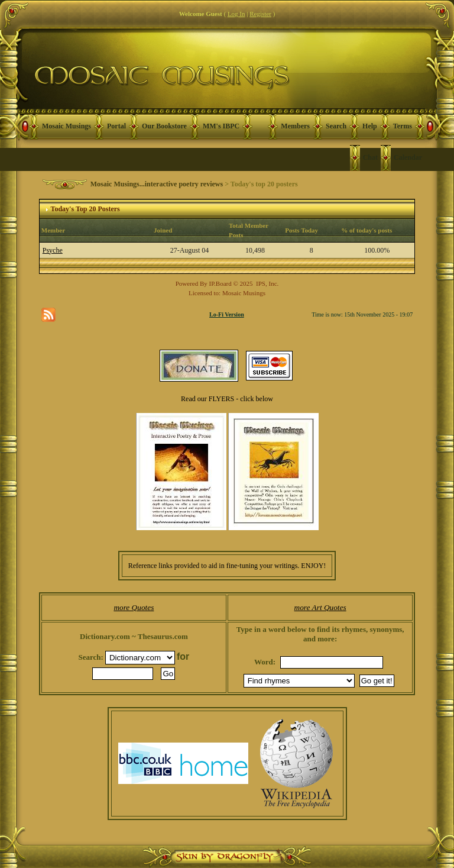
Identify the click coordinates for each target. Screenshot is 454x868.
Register (260, 14)
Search (336, 126)
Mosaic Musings (67, 126)
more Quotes (134, 607)
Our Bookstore (164, 126)
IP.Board (220, 283)
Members (295, 126)
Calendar (408, 157)
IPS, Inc (266, 283)
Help (370, 126)
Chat (370, 157)
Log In (236, 14)
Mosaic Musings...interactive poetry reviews (157, 184)
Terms (403, 126)
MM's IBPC (221, 126)
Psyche (53, 250)
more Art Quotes (320, 607)
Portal (116, 126)
